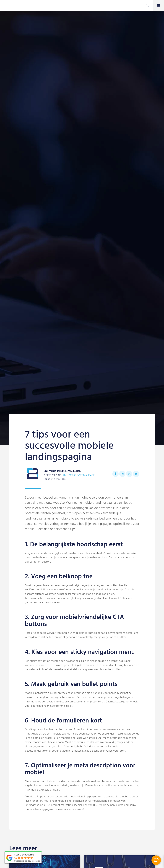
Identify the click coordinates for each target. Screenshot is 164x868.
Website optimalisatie (82, 475)
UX (65, 475)
